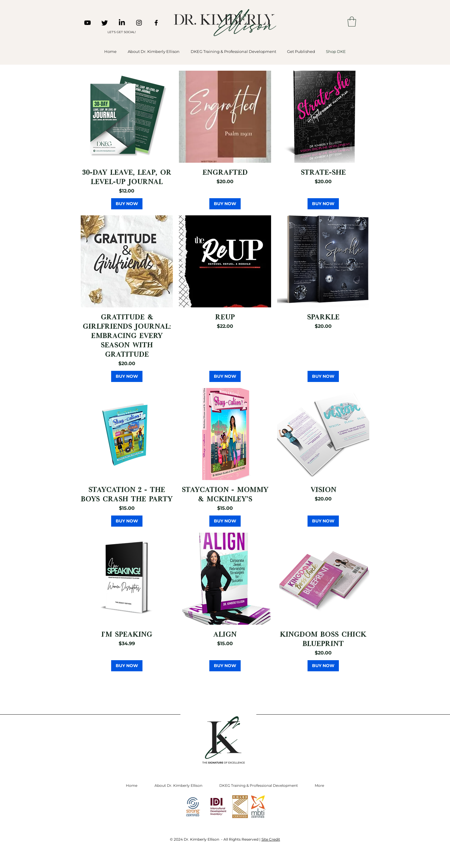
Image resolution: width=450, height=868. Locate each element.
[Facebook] (156, 23)
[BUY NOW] (127, 204)
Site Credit (271, 839)
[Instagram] (139, 23)
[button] (352, 22)
